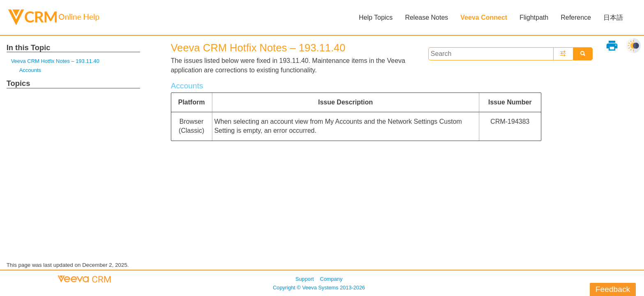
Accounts (30, 70)
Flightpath (534, 17)
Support (305, 279)
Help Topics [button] (376, 17)
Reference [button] (576, 17)
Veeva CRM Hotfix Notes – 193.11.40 (55, 61)
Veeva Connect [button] (484, 17)
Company (331, 279)
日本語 (613, 17)
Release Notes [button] (427, 17)
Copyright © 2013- (319, 288)
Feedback (613, 289)
